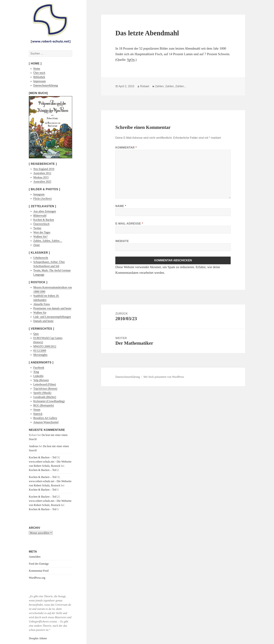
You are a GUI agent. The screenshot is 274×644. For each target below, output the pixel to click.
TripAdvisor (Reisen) (45, 389)
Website (122, 241)
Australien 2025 (42, 182)
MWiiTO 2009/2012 (45, 346)
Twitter (37, 228)
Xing (36, 372)
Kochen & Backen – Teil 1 (44, 490)
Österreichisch (41, 224)
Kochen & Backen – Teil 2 (44, 470)
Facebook (39, 368)
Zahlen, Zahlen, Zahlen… (48, 241)
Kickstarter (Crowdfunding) (49, 401)
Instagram (39, 194)
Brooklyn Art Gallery (45, 418)
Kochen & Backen (44, 220)
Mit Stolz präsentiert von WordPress (164, 377)
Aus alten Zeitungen (45, 211)
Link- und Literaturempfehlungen (52, 317)
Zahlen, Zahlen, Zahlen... (171, 86)
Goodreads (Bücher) (45, 397)
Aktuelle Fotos (42, 304)
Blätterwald (40, 216)
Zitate (37, 245)
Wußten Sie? (41, 237)
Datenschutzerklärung (46, 85)
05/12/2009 (40, 351)
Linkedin (38, 376)
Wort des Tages (42, 232)
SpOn (131, 60)
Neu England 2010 (44, 169)
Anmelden (35, 557)
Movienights (40, 355)
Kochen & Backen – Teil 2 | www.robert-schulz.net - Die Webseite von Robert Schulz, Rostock (50, 501)
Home (37, 69)
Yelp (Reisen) (41, 380)
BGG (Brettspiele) (44, 405)
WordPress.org (37, 578)
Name (121, 206)
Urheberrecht (41, 258)
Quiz (36, 334)
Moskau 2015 (41, 177)
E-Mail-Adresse (129, 224)
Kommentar (126, 148)
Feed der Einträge (39, 564)
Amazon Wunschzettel (46, 422)
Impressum (40, 81)
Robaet (145, 86)
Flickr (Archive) (42, 199)
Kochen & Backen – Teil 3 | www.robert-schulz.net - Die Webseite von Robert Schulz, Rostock (50, 462)
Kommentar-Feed (39, 571)
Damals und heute (44, 321)
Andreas (33, 446)
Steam (37, 410)
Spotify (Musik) (42, 393)
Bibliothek (39, 77)
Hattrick (38, 414)
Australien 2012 (42, 173)
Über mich (39, 73)
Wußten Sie (40, 313)
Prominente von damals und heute (52, 308)
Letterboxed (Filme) (45, 384)
